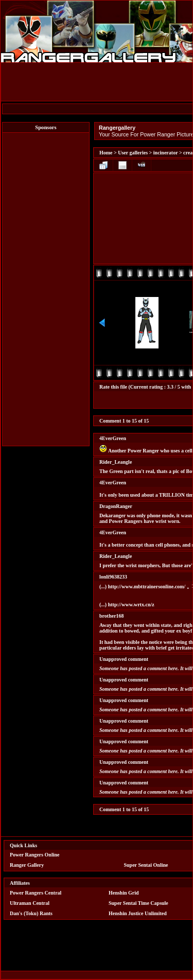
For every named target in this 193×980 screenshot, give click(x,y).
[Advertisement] (46, 289)
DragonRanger (116, 506)
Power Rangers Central (36, 893)
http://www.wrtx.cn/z (131, 605)
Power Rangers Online (34, 855)
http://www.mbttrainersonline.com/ (147, 587)
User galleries (133, 153)
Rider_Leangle (116, 462)
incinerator (166, 153)
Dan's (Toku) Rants (31, 913)
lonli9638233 (113, 577)
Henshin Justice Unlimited (138, 913)
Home (106, 153)
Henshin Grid (124, 893)
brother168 (112, 616)
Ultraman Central (30, 903)
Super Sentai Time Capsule (138, 903)
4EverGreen (113, 438)
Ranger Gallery (27, 865)
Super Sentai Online (146, 865)
